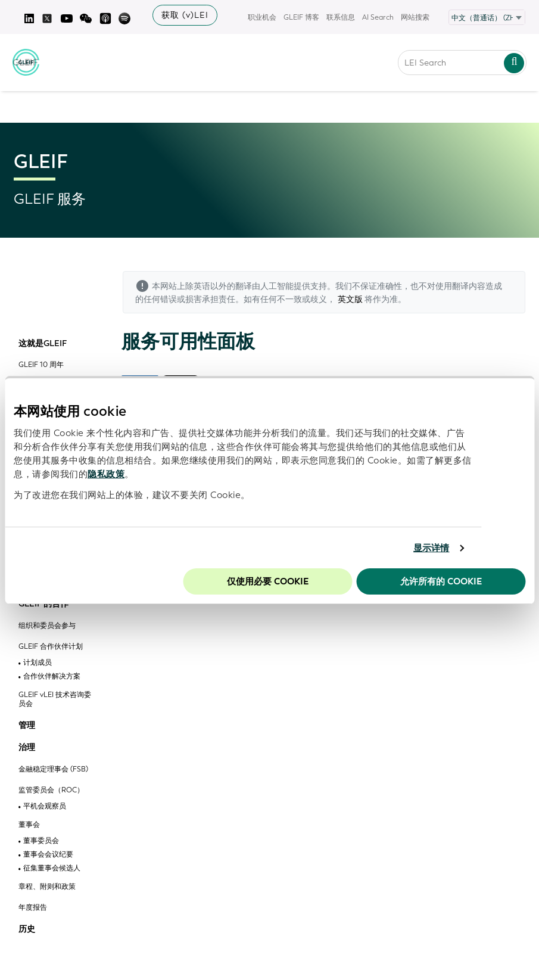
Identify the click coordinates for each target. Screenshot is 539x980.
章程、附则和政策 (47, 887)
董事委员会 (41, 841)
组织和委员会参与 (47, 626)
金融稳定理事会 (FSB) (53, 769)
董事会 (29, 825)
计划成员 (38, 663)
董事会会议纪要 (48, 855)
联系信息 (341, 17)
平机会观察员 (45, 806)
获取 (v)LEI (185, 15)
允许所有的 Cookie (441, 581)
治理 (27, 748)
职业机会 (262, 17)
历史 (27, 929)
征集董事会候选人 (52, 868)
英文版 (350, 299)
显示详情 (431, 548)
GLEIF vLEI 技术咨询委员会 (55, 699)
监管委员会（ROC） (51, 790)
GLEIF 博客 (301, 17)
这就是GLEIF (43, 344)
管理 (27, 726)
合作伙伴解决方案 (52, 676)
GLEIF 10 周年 (41, 365)
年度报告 (33, 908)
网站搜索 (415, 17)
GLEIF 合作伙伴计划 (51, 647)
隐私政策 (106, 474)
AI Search (378, 17)
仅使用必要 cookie (268, 581)
